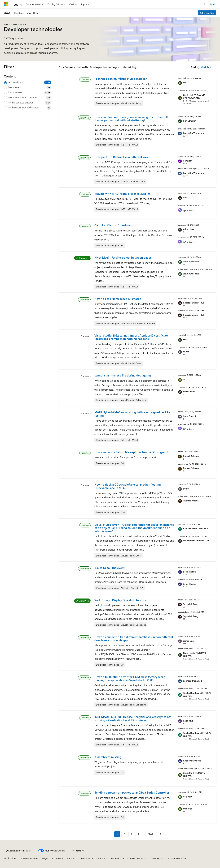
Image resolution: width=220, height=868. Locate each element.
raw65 (186, 352)
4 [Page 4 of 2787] (138, 834)
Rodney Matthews (192, 761)
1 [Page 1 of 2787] (117, 834)
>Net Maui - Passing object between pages (123, 257)
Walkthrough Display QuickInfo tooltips (120, 600)
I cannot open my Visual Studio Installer (121, 79)
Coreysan (188, 161)
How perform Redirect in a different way (121, 157)
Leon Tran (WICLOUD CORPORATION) (194, 96)
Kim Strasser (189, 121)
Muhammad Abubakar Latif (197, 541)
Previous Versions (29, 858)
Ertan (186, 339)
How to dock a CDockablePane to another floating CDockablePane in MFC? (128, 486)
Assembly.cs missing (108, 757)
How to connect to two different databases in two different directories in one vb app (134, 638)
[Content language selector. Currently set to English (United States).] (19, 851)
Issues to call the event (110, 568)
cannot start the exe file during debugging (123, 375)
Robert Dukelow (191, 456)
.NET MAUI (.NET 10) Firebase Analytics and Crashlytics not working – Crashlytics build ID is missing (133, 718)
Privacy (70, 858)
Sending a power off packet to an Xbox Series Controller (132, 792)
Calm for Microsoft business (113, 225)
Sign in (213, 4)
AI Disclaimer (10, 858)
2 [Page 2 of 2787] (124, 834)
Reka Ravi (188, 721)
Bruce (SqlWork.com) (194, 133)
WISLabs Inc (189, 391)
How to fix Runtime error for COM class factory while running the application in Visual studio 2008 (130, 678)
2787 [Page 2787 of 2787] (150, 834)
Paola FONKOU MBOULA (196, 528)
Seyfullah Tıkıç (190, 604)
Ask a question (207, 13)
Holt (185, 83)
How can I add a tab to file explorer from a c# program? (131, 452)
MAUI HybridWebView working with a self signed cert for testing (133, 414)
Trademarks (156, 858)
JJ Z (185, 379)
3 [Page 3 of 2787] (131, 834)
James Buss (189, 641)
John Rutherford (191, 261)
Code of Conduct (136, 858)
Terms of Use (117, 858)
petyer (186, 488)
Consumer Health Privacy (92, 858)
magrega (187, 796)
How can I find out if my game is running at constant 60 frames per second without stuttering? (131, 119)
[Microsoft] (6, 4)
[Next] (160, 834)
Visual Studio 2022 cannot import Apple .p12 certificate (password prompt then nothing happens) (131, 337)
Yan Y (186, 197)
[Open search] (205, 4)
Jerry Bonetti (189, 416)
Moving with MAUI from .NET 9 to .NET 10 (122, 194)
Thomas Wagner (191, 501)
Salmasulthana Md (192, 681)
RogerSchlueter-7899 (194, 303)
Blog (44, 858)
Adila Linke (189, 229)
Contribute (57, 858)
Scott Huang (189, 572)
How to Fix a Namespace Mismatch (118, 299)
